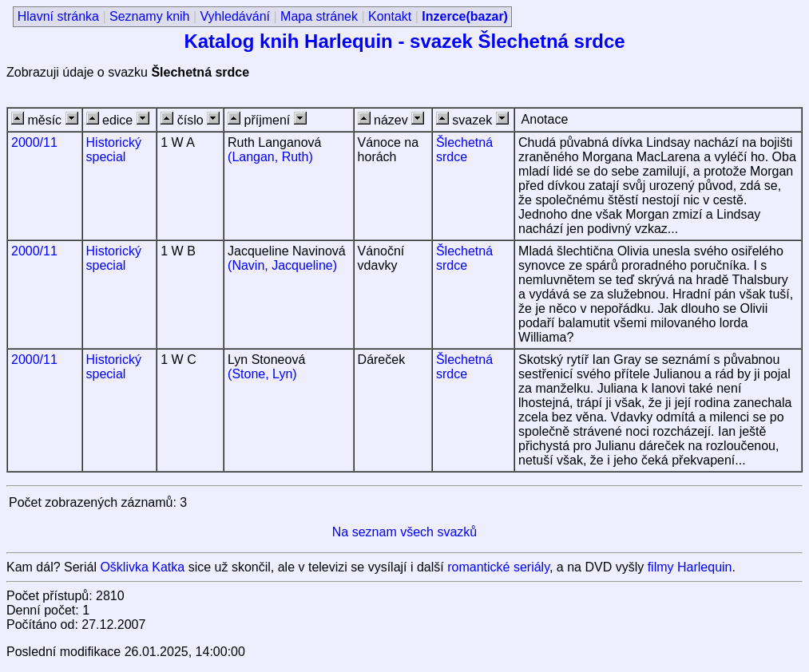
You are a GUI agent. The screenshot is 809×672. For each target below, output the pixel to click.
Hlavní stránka (58, 16)
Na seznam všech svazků (404, 532)
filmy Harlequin (690, 567)
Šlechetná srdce (464, 150)
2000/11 (34, 142)
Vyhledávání (235, 16)
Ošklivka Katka (142, 567)
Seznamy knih (150, 16)
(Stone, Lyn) (262, 374)
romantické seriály (498, 567)
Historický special (114, 150)
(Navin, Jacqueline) (282, 265)
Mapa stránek (319, 16)
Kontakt (390, 16)
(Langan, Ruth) (270, 157)
